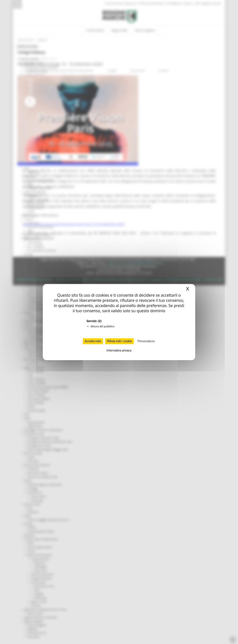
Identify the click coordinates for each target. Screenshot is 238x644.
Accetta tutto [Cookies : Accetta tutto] (93, 341)
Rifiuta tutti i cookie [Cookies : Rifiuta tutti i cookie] (119, 341)
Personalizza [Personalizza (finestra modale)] (146, 341)
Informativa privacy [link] (119, 350)
